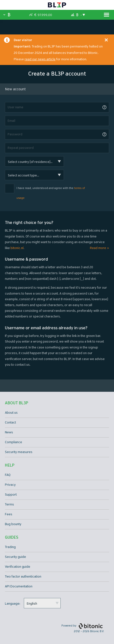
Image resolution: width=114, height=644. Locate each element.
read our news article (40, 59)
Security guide (15, 557)
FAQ (8, 475)
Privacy (10, 485)
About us (11, 413)
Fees (9, 514)
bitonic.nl (17, 248)
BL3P (57, 5)
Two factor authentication (23, 577)
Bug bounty (13, 524)
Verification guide (18, 567)
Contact (10, 423)
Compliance (14, 442)
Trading (10, 547)
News (9, 432)
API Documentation (19, 586)
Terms (9, 504)
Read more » (100, 248)
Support (11, 495)
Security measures (19, 452)
